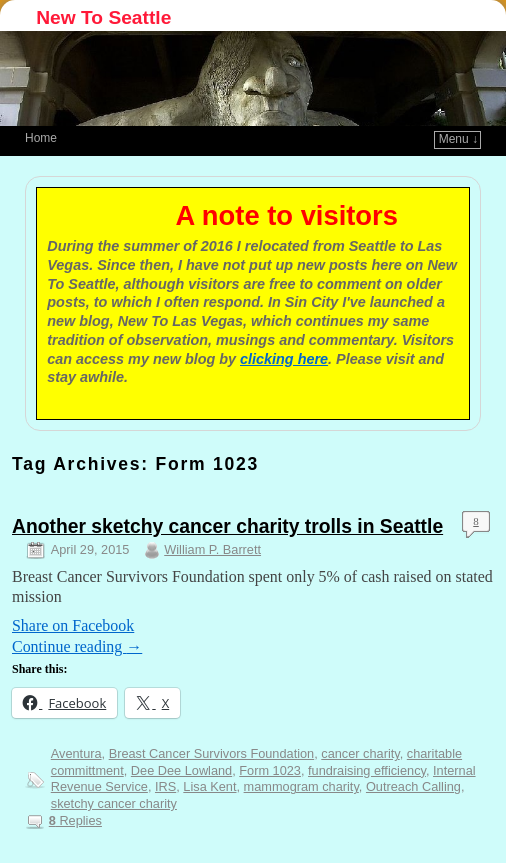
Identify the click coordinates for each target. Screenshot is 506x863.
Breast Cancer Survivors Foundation (212, 753)
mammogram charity (301, 786)
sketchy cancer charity (114, 803)
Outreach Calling (413, 786)
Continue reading (77, 646)
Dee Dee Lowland (181, 770)
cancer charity (360, 753)
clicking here (284, 359)
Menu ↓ (458, 139)
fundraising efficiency (367, 770)
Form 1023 (270, 770)
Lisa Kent (209, 786)
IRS (165, 786)
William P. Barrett (212, 549)
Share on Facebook (73, 625)
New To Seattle (103, 17)
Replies (75, 820)
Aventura (76, 753)
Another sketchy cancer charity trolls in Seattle (227, 526)
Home (41, 138)
